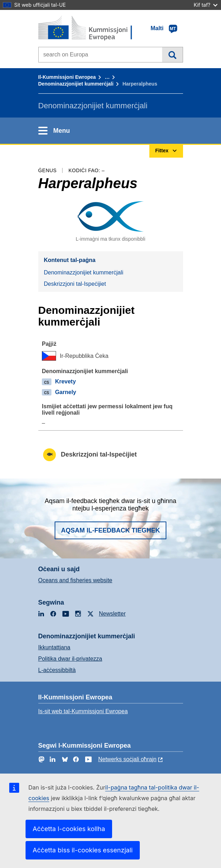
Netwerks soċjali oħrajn (128, 759)
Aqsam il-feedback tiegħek (111, 530)
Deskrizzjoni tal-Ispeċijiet (75, 284)
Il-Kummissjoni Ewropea (67, 77)
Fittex (172, 55)
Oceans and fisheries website (75, 580)
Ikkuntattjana (54, 647)
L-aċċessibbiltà (57, 670)
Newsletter (112, 614)
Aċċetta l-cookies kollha (69, 829)
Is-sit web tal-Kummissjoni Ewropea (83, 711)
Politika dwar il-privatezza (70, 659)
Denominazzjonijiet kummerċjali (76, 84)
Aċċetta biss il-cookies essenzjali (83, 850)
